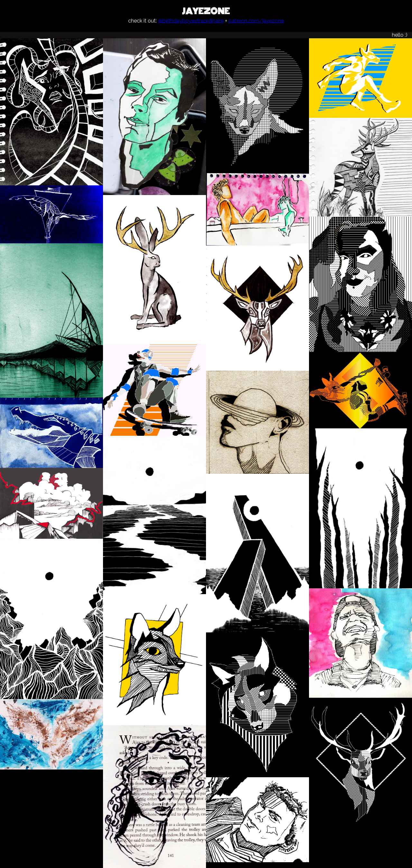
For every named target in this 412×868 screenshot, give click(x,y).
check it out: (143, 21)
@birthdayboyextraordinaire (191, 21)
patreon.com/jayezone (256, 21)
